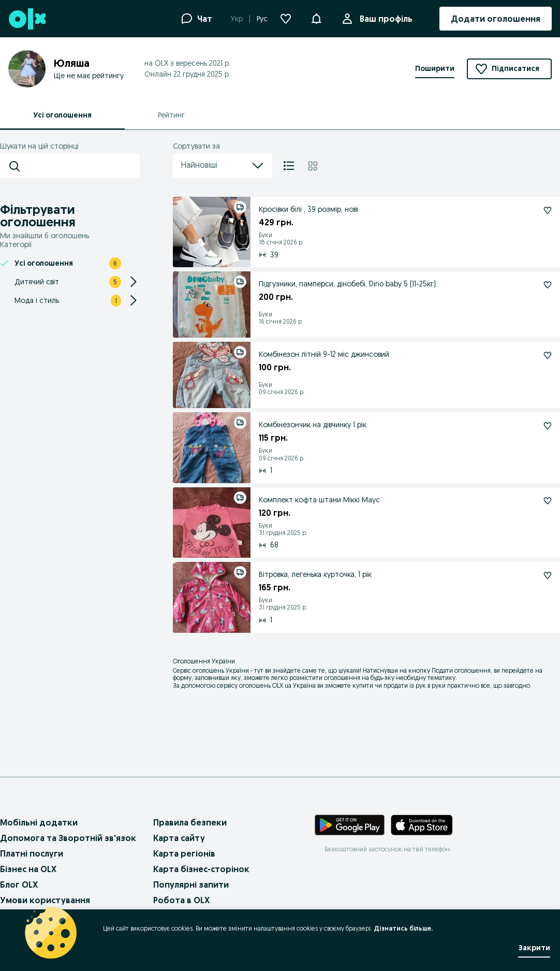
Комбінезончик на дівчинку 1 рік (313, 425)
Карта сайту (179, 838)
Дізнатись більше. (403, 928)
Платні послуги (32, 853)
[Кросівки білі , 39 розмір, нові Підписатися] (548, 210)
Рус (262, 19)
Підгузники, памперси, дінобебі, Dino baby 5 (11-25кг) (347, 284)
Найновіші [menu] (223, 166)
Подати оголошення (461, 670)
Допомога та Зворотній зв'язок (68, 838)
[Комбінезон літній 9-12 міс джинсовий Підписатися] (548, 355)
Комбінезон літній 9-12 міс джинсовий (324, 354)
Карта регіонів (184, 853)
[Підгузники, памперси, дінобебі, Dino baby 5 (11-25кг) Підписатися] (548, 285)
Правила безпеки (190, 822)
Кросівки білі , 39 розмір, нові (308, 209)
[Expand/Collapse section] (134, 282)
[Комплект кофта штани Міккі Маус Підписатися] (548, 501)
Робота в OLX (181, 900)
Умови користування (45, 900)
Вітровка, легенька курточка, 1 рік (315, 574)
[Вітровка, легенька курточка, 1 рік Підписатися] (548, 575)
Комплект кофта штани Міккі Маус (319, 500)
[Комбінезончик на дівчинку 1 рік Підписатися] (548, 426)
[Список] (289, 166)
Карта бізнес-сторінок (201, 869)
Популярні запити (191, 885)
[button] (316, 18)
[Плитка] (313, 166)
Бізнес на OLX (28, 869)
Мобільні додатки (39, 822)
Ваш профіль (384, 19)
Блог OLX (19, 885)
